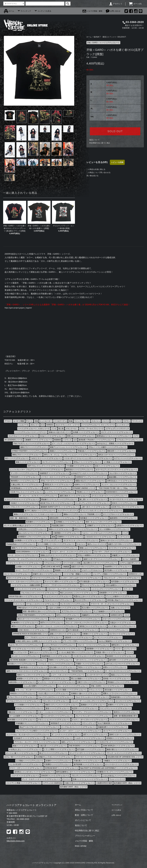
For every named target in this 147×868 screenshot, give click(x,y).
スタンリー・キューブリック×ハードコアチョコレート (68, 589)
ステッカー (128, 589)
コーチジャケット (57, 619)
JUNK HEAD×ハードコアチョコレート (33, 630)
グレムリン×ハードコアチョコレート (58, 597)
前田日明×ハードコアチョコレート (23, 683)
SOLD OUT (115, 131)
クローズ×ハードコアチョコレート (116, 619)
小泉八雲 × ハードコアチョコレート (53, 746)
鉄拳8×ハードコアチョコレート (120, 705)
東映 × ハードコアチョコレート (28, 463)
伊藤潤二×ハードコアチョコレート (125, 556)
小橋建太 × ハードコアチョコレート (117, 761)
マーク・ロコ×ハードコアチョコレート (23, 556)
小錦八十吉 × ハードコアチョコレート (80, 783)
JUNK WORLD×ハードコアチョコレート (118, 746)
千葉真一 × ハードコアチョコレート (90, 664)
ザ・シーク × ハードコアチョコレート (66, 735)
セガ (75, 440)
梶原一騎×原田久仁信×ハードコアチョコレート (41, 612)
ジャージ (106, 422)
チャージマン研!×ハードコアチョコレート (61, 582)
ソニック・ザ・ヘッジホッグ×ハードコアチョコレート (92, 701)
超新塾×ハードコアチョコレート (30, 679)
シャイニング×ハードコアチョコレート (106, 589)
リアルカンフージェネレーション (129, 440)
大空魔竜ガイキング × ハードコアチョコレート (114, 772)
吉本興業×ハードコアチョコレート (28, 541)
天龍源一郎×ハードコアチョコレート (110, 653)
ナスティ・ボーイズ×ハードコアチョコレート (90, 720)
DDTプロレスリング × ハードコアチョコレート (46, 466)
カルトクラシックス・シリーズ (68, 425)
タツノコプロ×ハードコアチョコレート (118, 515)
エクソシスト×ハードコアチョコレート (30, 589)
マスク (127, 616)
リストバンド (19, 604)
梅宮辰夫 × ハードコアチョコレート (80, 470)
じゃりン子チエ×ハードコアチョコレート (60, 645)
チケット (46, 649)
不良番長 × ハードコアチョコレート (58, 765)
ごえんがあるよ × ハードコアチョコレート (119, 776)
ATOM (83, 846)
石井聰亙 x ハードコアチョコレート (70, 522)
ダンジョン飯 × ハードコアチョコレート (22, 754)
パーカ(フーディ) (60, 422)
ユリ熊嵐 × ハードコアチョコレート (117, 463)
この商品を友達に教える (96, 169)
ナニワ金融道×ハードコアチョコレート (109, 612)
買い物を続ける (92, 176)
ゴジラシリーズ (130, 649)
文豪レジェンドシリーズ (120, 608)
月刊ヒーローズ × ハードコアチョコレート (57, 481)
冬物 (36, 422)
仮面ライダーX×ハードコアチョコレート (87, 567)
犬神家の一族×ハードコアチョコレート (86, 694)
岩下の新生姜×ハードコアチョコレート (94, 582)
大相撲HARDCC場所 (104, 783)
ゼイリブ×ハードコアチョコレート (122, 548)
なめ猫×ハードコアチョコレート (28, 567)
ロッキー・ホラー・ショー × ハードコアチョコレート (81, 731)
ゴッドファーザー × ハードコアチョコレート (87, 754)
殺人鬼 (61, 429)
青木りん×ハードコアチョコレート (43, 653)
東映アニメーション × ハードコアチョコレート (68, 448)
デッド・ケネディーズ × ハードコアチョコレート (41, 780)
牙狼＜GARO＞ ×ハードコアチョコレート (103, 43)
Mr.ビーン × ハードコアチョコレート (53, 754)
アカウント (116, 4)
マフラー (118, 649)
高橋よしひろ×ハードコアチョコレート (63, 548)
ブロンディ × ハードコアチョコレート (86, 776)
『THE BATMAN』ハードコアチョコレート (86, 672)
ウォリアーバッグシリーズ (68, 511)
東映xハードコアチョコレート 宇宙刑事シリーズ (82, 515)
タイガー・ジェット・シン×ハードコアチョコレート (57, 627)
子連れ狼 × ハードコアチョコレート (88, 761)
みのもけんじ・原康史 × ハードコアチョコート (115, 444)
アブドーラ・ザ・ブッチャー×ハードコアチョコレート (112, 604)
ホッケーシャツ (123, 537)
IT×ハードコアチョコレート (93, 586)
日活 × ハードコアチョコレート (107, 466)
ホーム (9, 11)
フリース (130, 653)
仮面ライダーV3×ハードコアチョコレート (124, 545)
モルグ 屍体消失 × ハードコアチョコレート (114, 724)
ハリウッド (67, 440)
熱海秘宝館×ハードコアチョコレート (125, 698)
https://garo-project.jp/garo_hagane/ (21, 308)
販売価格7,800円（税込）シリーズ (73, 787)
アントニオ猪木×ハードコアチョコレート (122, 597)
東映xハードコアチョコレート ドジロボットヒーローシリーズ (38, 515)
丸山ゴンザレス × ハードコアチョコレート (25, 645)
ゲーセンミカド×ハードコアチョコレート (42, 604)
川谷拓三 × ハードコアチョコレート (24, 504)
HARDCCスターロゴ (58, 630)
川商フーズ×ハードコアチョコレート (91, 683)
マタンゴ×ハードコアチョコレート (56, 701)
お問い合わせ (113, 11)
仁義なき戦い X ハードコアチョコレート (27, 485)
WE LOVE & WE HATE (52, 567)
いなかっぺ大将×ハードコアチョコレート (64, 608)
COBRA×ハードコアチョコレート (70, 537)
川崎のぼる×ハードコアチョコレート (32, 608)
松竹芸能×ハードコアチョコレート (125, 582)
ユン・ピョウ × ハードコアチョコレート (73, 686)
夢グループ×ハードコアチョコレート (22, 698)
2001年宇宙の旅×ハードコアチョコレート (25, 597)
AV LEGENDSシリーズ (13, 440)
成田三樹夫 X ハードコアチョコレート (74, 496)
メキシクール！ (72, 429)
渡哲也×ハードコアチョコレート (56, 679)
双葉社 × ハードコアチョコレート (63, 451)
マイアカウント (117, 805)
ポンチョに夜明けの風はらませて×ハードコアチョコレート (27, 526)
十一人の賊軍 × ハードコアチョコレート (25, 716)
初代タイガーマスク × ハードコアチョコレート (116, 455)
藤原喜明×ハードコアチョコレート (123, 519)
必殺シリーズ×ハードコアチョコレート (65, 634)
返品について (94, 140)
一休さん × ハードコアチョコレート (59, 739)
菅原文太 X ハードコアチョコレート (58, 485)
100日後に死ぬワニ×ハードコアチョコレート (124, 601)
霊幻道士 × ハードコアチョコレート (22, 664)
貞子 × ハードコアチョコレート (95, 735)
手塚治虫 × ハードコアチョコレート (91, 451)
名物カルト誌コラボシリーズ (60, 433)
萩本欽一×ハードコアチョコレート (117, 679)
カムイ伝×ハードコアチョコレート (123, 474)
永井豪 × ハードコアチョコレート (86, 433)
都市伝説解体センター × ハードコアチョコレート (75, 772)
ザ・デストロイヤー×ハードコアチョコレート (123, 672)
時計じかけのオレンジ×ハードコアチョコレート (79, 593)
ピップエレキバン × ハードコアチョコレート (79, 727)
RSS (77, 846)
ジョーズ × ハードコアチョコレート (25, 776)
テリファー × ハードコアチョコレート (124, 720)
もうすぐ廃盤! (19, 422)
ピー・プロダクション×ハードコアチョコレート (44, 638)
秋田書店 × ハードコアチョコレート (94, 519)
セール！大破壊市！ (130, 560)
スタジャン (96, 422)
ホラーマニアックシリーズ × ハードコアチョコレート (116, 470)
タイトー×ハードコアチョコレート (18, 575)
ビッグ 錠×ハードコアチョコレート (122, 627)
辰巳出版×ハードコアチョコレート (118, 690)
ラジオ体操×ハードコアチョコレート (29, 705)
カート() (135, 4)
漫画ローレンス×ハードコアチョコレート (33, 675)
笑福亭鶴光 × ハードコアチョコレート (56, 657)
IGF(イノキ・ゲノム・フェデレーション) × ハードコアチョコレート (70, 455)
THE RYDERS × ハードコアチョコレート (85, 746)
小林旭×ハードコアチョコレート (95, 634)
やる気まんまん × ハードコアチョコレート (26, 750)
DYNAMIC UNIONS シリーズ (84, 489)
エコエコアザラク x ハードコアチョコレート (22, 500)
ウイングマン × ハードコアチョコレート (116, 709)
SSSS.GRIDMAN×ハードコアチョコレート (33, 552)
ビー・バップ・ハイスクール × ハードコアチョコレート (73, 444)
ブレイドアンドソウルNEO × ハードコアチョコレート (37, 731)
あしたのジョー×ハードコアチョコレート (35, 533)
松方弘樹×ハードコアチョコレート (118, 571)
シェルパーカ (23, 425)
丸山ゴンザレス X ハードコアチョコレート (68, 649)
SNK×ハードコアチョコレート (60, 530)
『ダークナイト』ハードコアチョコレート (91, 660)
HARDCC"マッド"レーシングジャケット (91, 477)
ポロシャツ (35, 425)
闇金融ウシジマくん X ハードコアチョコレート (60, 500)
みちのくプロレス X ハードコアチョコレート (21, 507)
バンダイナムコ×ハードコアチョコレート (89, 657)
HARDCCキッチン (136, 575)
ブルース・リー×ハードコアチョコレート (94, 645)
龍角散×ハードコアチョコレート (93, 705)
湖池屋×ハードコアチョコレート (67, 571)
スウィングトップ (89, 724)
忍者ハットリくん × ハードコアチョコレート (90, 780)
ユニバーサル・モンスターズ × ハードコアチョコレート (28, 735)
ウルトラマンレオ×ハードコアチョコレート (92, 698)
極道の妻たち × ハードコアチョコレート (122, 750)
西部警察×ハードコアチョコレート (100, 649)
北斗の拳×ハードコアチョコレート (63, 668)
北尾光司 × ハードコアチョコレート (78, 638)
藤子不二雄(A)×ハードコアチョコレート (40, 511)
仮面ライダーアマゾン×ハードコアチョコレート (102, 560)
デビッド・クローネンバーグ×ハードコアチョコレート (87, 623)
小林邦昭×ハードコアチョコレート (67, 533)
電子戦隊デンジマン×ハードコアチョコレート (83, 619)
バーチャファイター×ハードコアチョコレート (24, 563)
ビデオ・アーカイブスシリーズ (92, 429)
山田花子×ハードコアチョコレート (130, 526)
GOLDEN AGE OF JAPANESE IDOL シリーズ (125, 757)
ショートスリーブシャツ (58, 672)
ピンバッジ (66, 780)
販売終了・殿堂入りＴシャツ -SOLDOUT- (110, 37)
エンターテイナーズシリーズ (98, 675)
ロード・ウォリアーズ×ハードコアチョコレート (34, 571)
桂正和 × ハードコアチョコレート (85, 709)
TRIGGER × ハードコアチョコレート (25, 477)
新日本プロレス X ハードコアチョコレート (57, 504)
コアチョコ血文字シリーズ (130, 563)
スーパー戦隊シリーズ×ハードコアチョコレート (56, 545)
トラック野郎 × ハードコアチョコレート (60, 750)
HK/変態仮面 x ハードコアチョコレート (26, 489)
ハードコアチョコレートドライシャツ (26, 649)
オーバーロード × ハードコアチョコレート (122, 765)
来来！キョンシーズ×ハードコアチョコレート (103, 522)
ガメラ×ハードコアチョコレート (122, 634)
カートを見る (116, 810)
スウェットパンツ (96, 690)
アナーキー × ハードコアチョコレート (91, 757)
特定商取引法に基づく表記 (100, 143)
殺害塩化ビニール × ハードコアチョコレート (114, 436)
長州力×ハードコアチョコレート (126, 713)
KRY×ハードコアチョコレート (86, 530)
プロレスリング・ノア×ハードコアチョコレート (122, 578)
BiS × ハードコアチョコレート (17, 459)
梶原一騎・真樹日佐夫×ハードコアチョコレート (29, 519)
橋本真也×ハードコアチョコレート (34, 668)
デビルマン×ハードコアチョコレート (58, 601)
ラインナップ (24, 11)
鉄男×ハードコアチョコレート (115, 668)
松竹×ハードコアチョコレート (68, 616)
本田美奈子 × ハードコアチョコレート (65, 724)
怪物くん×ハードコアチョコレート (93, 548)
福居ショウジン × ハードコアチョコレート (78, 742)
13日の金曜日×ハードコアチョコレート (120, 586)
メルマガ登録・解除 (92, 11)
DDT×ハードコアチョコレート (52, 623)
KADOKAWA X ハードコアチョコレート (121, 492)
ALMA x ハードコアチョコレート (87, 485)
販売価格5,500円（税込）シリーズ (127, 783)
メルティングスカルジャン (92, 571)
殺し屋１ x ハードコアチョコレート (94, 500)
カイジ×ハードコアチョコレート (128, 701)
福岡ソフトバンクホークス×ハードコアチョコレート (27, 672)
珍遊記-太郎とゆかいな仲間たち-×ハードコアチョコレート (38, 642)
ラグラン (127, 422)
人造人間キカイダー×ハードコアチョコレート (100, 563)
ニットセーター (46, 422)
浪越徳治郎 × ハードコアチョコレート (113, 727)
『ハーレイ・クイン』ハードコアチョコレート (56, 664)
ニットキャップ (123, 425)
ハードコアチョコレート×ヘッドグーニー (31, 433)
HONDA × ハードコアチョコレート (120, 739)
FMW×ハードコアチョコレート (61, 660)
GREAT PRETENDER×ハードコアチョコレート (36, 616)
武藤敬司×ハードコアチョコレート (95, 616)
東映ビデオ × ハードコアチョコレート (27, 455)
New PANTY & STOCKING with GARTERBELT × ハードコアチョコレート (109, 769)
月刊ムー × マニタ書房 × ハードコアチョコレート (107, 448)
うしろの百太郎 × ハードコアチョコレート (26, 765)
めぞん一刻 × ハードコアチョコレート (19, 757)
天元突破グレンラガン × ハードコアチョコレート (55, 757)
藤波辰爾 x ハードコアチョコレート (123, 477)
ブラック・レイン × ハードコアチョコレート (124, 754)
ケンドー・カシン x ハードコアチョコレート (119, 485)
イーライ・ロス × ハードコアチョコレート (58, 477)
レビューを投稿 (117, 162)
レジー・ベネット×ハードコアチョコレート (68, 675)
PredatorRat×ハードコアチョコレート (21, 545)
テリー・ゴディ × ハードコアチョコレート (27, 769)
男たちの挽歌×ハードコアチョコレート (86, 679)
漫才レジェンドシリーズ (97, 545)
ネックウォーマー (21, 653)
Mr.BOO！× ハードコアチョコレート (121, 657)
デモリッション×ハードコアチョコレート (54, 720)
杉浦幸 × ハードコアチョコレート (59, 761)
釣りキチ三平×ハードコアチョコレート (90, 601)
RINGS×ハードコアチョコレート (23, 694)
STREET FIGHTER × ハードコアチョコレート (30, 451)
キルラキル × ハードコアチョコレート (23, 436)
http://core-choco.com (16, 841)
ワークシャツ (137, 422)
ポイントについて (83, 821)
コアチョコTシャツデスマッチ (117, 429)
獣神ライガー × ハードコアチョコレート (125, 735)
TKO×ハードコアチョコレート (90, 668)
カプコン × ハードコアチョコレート (128, 459)
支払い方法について (84, 810)
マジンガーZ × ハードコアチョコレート (58, 716)
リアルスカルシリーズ (53, 563)
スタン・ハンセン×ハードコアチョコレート (55, 713)
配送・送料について (84, 815)
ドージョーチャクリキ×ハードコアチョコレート (24, 601)
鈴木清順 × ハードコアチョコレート (22, 720)
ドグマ (136, 436)
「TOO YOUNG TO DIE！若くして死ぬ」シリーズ (117, 489)
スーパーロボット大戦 (72, 563)
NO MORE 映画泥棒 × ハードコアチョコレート (28, 660)
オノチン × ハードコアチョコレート (108, 638)
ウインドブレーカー (82, 422)
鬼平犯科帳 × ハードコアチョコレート (88, 765)
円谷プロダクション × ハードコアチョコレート (32, 444)
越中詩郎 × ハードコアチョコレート (123, 660)
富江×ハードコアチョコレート (18, 578)
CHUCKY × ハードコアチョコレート (55, 776)
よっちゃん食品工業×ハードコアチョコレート (76, 653)
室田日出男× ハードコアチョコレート (64, 519)
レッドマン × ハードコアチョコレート (60, 492)
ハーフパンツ (116, 422)
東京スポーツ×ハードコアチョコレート (33, 619)
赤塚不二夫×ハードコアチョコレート (47, 575)
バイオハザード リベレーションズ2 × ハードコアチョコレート (88, 459)
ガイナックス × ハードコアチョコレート (117, 433)
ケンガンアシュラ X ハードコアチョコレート (93, 504)
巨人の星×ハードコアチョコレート (95, 608)
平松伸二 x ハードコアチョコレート (90, 492)
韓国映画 (57, 440)
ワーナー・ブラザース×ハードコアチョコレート (61, 586)
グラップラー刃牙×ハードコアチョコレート (80, 642)
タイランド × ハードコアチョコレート (57, 463)
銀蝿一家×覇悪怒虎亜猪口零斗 (126, 716)
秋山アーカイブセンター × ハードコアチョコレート (39, 727)
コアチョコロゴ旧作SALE (53, 783)
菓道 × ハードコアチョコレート (58, 709)
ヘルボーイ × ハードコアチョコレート (90, 739)
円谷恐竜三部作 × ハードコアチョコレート (68, 526)
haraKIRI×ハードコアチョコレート (118, 567)
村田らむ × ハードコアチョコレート (81, 436)
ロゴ (43, 425)
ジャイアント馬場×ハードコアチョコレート (110, 575)
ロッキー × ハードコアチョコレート (26, 657)
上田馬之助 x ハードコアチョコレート (32, 530)
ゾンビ (54, 429)
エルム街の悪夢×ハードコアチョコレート (40, 686)
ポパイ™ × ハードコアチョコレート (117, 731)
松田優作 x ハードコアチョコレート (40, 522)
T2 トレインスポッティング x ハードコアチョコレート (101, 511)
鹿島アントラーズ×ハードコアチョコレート (29, 548)
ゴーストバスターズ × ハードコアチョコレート (109, 496)
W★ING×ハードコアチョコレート (25, 623)
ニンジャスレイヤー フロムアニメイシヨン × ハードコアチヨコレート (37, 470)
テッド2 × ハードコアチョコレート (24, 474)
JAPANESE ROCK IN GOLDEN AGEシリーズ (30, 634)
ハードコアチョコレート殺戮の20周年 (26, 586)
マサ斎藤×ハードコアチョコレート (80, 466)
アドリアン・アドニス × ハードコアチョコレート (93, 713)
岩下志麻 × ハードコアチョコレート (91, 750)
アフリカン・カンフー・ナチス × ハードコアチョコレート (37, 742)
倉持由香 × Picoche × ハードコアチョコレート (97, 440)
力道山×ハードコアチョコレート (123, 623)
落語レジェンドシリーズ (120, 675)
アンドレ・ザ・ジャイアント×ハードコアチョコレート (30, 560)
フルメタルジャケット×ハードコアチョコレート (40, 593)
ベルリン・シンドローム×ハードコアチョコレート (101, 533)
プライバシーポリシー (85, 836)
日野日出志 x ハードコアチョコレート (122, 481)
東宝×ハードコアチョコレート (23, 627)
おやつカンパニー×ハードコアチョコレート (122, 664)
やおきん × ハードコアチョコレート (30, 709)
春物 (53, 537)
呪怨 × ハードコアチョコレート (25, 746)
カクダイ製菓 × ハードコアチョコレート (71, 690)
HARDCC (50, 425)
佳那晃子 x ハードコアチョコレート (57, 489)
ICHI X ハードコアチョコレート (124, 504)
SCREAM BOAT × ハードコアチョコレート (62, 769)
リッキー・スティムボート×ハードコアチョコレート (81, 578)
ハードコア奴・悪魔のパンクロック (77, 575)
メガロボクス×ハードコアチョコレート (100, 537)
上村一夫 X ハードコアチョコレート (95, 507)
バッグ (125, 533)
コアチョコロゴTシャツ (52, 541)
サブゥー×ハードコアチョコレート (45, 578)
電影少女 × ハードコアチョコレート (22, 713)
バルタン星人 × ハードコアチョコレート (53, 694)
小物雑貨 (66, 567)
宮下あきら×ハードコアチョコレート (67, 560)
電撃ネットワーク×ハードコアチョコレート (120, 694)
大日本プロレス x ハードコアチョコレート (27, 492)
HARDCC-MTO (116, 616)
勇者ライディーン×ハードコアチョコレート (62, 705)
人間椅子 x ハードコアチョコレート (100, 526)
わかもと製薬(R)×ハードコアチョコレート (115, 642)
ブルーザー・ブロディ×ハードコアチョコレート (112, 552)
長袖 (71, 422)
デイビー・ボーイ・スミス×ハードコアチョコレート (72, 552)
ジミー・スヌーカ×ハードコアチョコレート (26, 582)
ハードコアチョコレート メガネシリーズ (34, 429)
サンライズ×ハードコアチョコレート (74, 604)
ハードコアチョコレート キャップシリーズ (98, 425)
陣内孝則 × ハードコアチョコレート (25, 481)
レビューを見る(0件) (97, 162)
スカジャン (81, 545)
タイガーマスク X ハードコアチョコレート (126, 500)
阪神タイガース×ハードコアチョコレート (117, 541)
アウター (8, 422)
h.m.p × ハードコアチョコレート (53, 436)
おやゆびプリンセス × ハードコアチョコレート (89, 474)
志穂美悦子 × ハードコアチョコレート (54, 474)
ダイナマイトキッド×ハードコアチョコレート (81, 541)
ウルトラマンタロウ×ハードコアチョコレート (56, 698)
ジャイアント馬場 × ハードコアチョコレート (24, 783)
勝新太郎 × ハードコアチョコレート (121, 451)
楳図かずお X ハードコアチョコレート (90, 481)
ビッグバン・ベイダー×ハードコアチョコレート (56, 683)
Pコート (29, 422)
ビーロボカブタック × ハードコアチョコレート (114, 742)
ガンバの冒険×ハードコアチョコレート (114, 530)
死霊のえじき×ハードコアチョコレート (89, 597)
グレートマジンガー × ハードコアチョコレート (94, 716)
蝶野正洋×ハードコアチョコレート (125, 645)
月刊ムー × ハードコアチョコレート (88, 463)
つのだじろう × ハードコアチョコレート (46, 459)
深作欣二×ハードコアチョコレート (93, 627)
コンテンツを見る (43, 11)
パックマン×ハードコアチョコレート (114, 630)
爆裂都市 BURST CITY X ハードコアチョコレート (60, 507)
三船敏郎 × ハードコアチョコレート (38, 440)
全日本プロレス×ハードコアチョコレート (127, 507)
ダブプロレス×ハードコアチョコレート (77, 612)
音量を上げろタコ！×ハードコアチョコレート (58, 556)
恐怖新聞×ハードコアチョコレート (113, 593)
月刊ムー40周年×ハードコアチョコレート (94, 556)
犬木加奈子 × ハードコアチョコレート (28, 739)
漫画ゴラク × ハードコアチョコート (34, 448)
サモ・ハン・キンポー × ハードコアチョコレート (35, 690)
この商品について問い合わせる (98, 173)
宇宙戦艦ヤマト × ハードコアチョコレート (32, 724)
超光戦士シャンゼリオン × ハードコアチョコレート (34, 772)
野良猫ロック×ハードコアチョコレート (123, 683)
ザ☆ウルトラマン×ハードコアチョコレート (23, 701)
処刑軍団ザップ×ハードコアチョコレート (34, 537)
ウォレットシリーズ (117, 780)
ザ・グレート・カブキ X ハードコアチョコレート (39, 496)
